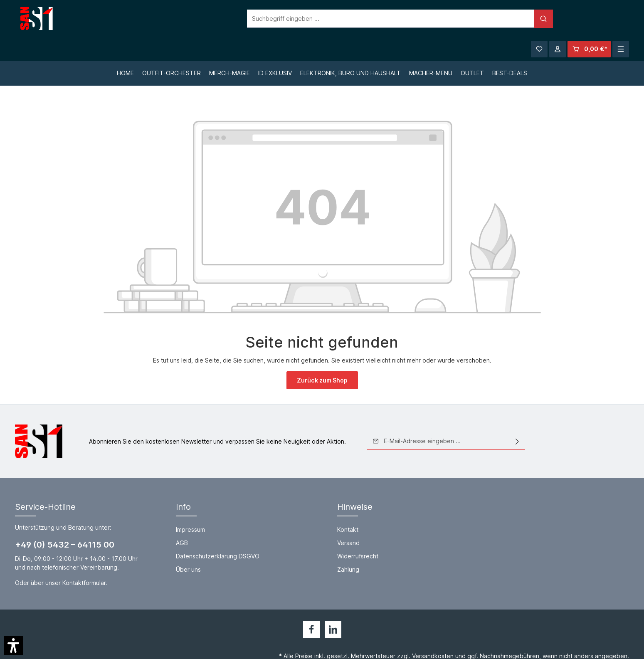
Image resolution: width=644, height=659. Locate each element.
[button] (14, 645)
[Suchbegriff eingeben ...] (313, 19)
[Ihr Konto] (558, 19)
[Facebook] (311, 606)
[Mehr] (621, 19)
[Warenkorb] (589, 19)
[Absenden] (517, 418)
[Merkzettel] (539, 19)
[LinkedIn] (333, 606)
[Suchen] (466, 19)
